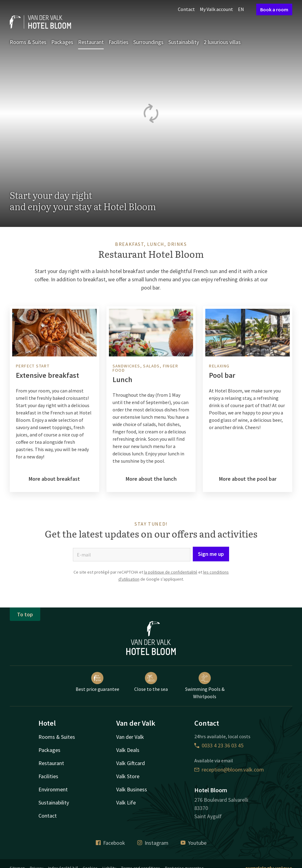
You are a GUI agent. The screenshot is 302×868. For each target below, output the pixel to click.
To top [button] (25, 614)
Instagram (153, 843)
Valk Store (128, 776)
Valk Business (132, 789)
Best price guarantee (97, 682)
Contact (186, 9)
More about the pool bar (248, 479)
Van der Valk (130, 737)
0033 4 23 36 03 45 (219, 745)
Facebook (110, 843)
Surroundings (148, 42)
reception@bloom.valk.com (229, 770)
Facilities (119, 42)
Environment (53, 789)
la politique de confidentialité (171, 572)
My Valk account (216, 9)
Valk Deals (128, 750)
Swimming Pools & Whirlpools (205, 686)
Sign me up (211, 554)
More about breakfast (54, 479)
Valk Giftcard (131, 763)
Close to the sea (151, 682)
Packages (62, 42)
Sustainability (184, 42)
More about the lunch (151, 479)
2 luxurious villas (222, 42)
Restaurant (91, 42)
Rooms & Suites (28, 42)
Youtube (194, 843)
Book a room (274, 9)
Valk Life (126, 802)
